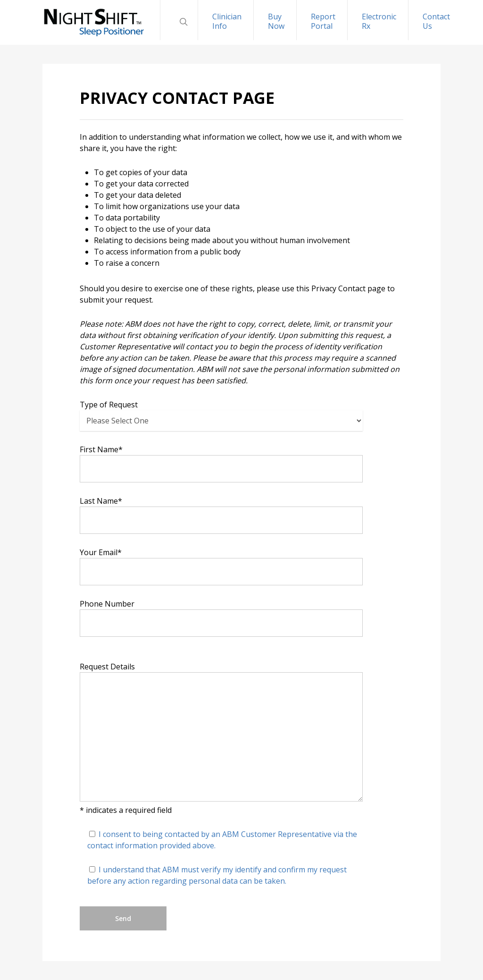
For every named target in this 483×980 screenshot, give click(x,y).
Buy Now (276, 21)
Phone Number (221, 618)
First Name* (221, 463)
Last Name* (221, 515)
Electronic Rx (379, 21)
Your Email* (221, 566)
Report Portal (323, 21)
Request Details (221, 733)
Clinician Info (227, 21)
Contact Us (436, 21)
